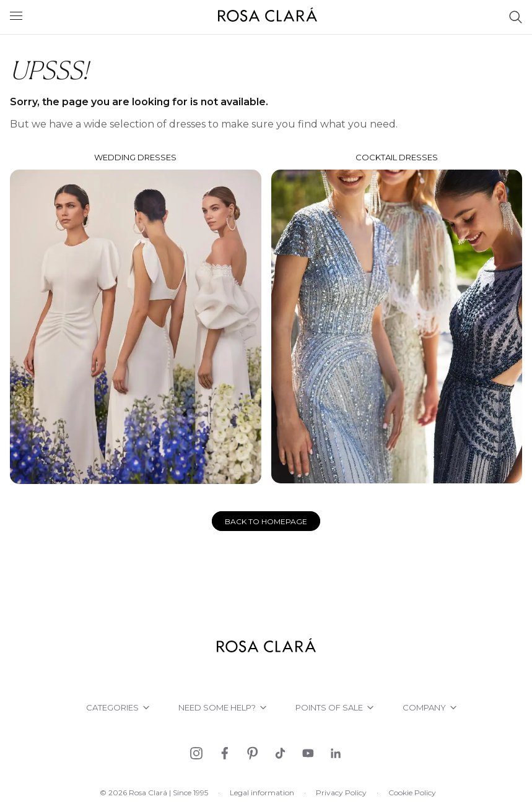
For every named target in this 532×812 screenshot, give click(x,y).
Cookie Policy (412, 793)
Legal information (262, 793)
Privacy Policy (341, 793)
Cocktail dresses (397, 318)
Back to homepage (266, 521)
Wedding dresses (136, 318)
